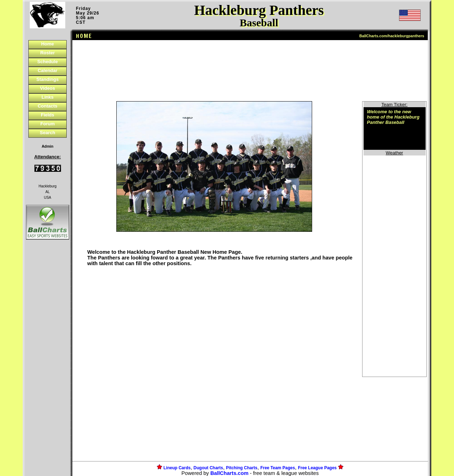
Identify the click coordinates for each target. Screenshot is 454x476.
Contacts (48, 106)
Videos (48, 88)
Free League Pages (317, 468)
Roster (47, 53)
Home (48, 44)
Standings (48, 79)
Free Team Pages (278, 468)
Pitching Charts (242, 468)
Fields (48, 115)
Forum (48, 124)
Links (48, 97)
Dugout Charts (208, 468)
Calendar (48, 70)
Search (47, 133)
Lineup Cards (177, 468)
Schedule (48, 62)
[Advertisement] (48, 363)
